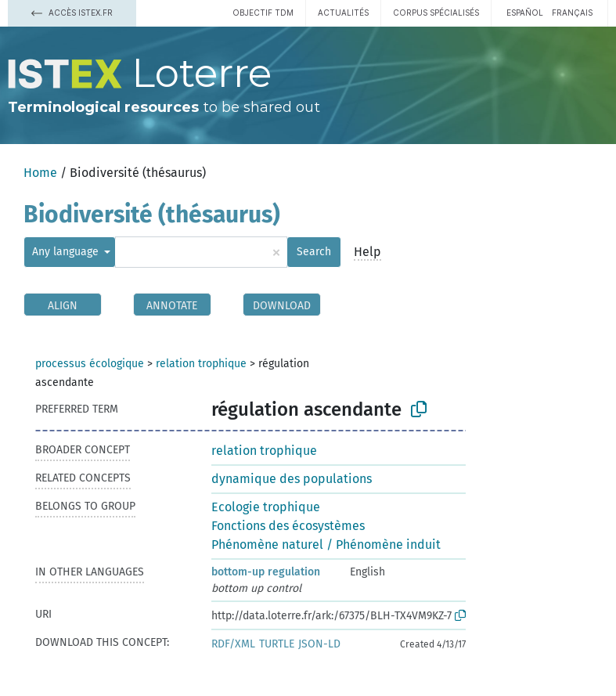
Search (314, 252)
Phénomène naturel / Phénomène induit (326, 545)
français (572, 13)
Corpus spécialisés (436, 13)
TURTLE (277, 644)
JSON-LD (319, 644)
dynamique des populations (292, 479)
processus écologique (90, 364)
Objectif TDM (263, 13)
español (525, 13)
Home (40, 173)
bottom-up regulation (266, 572)
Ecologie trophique (266, 507)
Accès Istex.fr (72, 13)
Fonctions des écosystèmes (288, 526)
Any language (67, 252)
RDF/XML (233, 644)
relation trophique (201, 364)
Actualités (343, 13)
